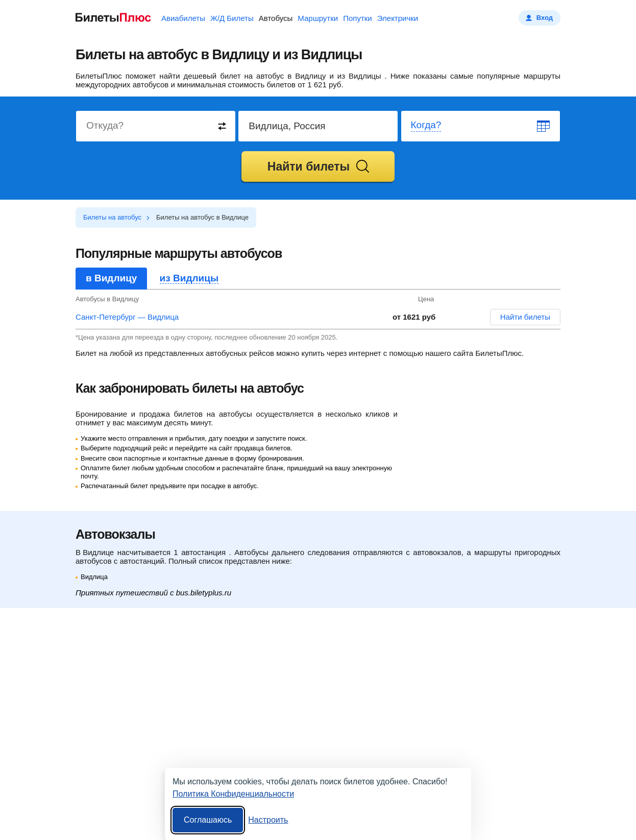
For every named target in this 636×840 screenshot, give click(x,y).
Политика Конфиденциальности (233, 794)
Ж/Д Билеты (232, 18)
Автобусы (276, 18)
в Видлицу (111, 278)
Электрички (398, 18)
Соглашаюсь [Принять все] (208, 820)
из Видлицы (189, 278)
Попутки (358, 18)
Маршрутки (318, 18)
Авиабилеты (183, 18)
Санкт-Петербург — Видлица (127, 317)
